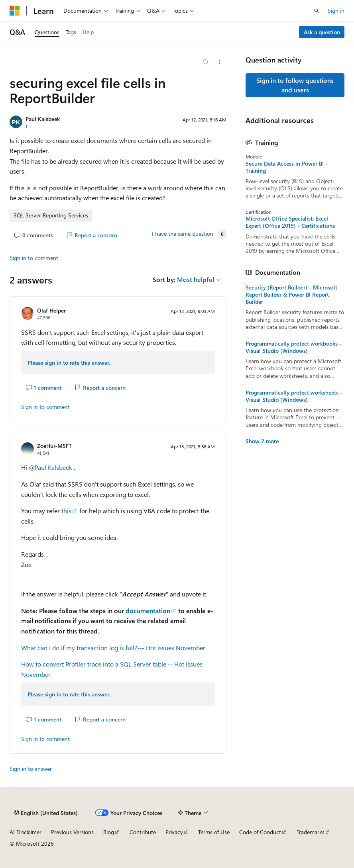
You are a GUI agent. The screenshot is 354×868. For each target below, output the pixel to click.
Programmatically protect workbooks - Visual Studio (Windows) (294, 347)
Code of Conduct (260, 832)
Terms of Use (214, 832)
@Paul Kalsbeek (51, 467)
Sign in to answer (31, 769)
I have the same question (183, 234)
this (66, 511)
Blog (109, 832)
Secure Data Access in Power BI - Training (287, 167)
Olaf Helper (51, 310)
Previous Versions (72, 832)
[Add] (206, 62)
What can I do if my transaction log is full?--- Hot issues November (113, 648)
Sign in (336, 11)
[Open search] (317, 11)
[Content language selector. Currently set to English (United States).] (46, 813)
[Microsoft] (15, 11)
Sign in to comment (34, 258)
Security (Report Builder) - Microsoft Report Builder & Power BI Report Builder (291, 295)
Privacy (174, 832)
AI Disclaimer (26, 832)
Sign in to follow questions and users (295, 85)
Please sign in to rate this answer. (69, 363)
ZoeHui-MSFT (54, 446)
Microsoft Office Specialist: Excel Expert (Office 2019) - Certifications (290, 222)
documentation (148, 611)
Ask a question (322, 32)
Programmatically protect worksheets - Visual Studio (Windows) (294, 396)
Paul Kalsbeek (43, 119)
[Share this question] (219, 62)
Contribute (143, 832)
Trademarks (311, 832)
